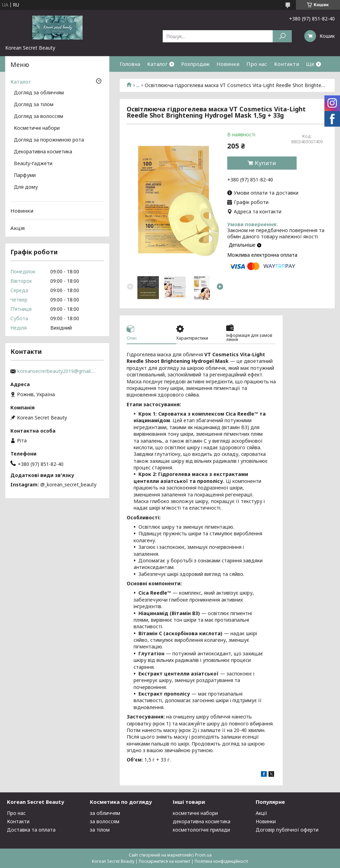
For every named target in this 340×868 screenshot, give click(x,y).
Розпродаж (195, 64)
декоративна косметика (202, 821)
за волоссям (105, 821)
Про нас (257, 64)
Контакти (287, 64)
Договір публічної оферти (287, 830)
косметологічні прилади (201, 830)
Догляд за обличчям (39, 93)
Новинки (228, 64)
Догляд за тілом (34, 105)
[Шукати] (282, 36)
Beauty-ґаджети (33, 164)
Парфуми (25, 176)
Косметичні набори (37, 128)
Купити (265, 163)
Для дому (26, 187)
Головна (130, 64)
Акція (18, 228)
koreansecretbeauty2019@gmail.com (57, 371)
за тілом (100, 830)
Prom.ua (203, 855)
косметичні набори (195, 813)
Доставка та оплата (31, 830)
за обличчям (105, 813)
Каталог (157, 64)
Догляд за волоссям (39, 117)
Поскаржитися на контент (164, 861)
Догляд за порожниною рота (49, 140)
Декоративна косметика (43, 152)
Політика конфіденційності (221, 861)
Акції (261, 813)
